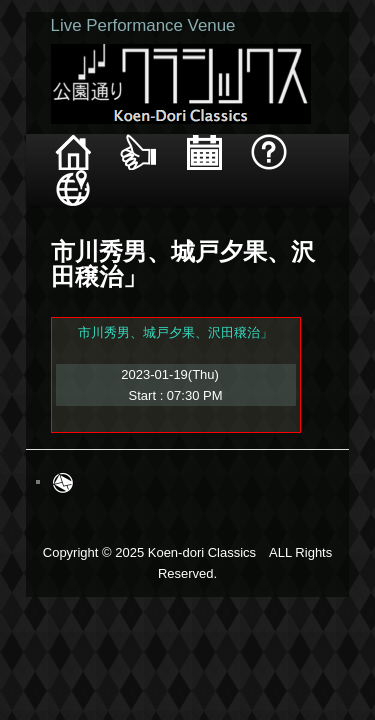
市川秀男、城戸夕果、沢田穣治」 (153, 296)
